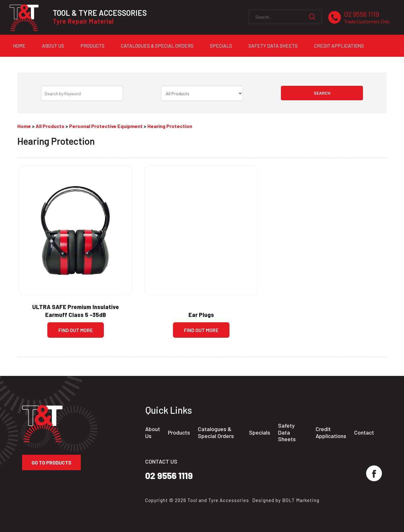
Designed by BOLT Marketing (286, 500)
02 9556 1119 (367, 18)
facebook (374, 473)
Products (92, 46)
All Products (50, 126)
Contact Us (27, 62)
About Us (53, 46)
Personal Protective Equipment (106, 126)
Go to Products (51, 462)
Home (19, 46)
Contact (364, 433)
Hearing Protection (170, 126)
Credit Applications (339, 46)
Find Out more (76, 330)
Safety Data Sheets (273, 46)
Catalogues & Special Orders (157, 46)
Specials (221, 46)
